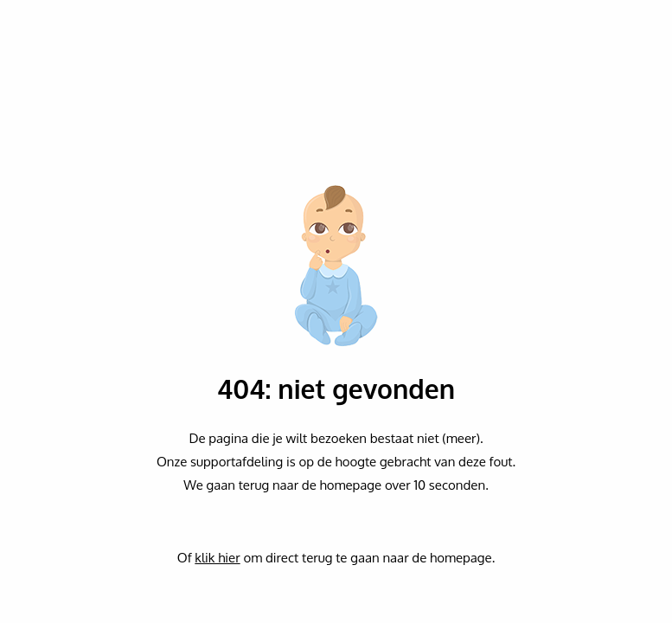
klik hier (217, 558)
